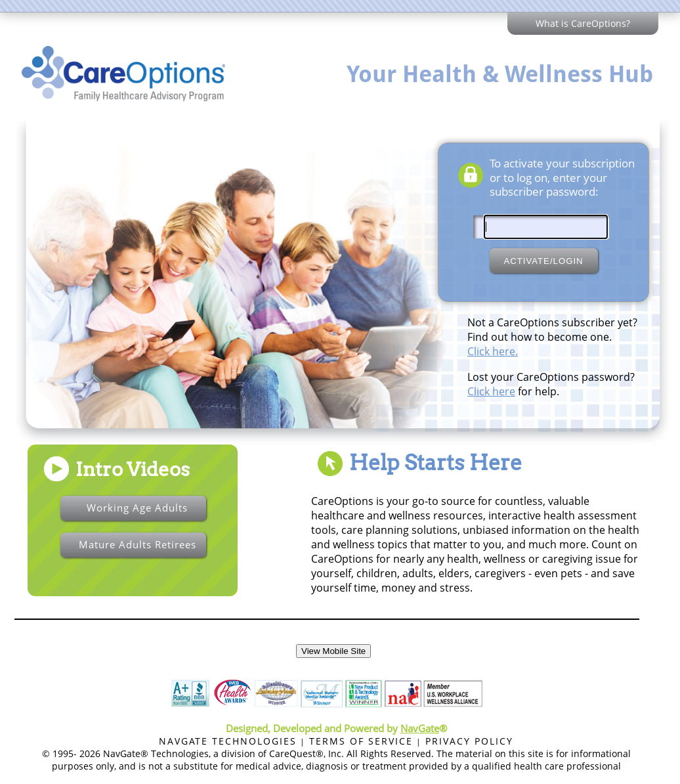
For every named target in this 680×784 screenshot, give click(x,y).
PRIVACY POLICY (469, 741)
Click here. (493, 351)
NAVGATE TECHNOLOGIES (228, 741)
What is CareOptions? (583, 23)
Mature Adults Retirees (138, 544)
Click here (491, 391)
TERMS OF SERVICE (361, 741)
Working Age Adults (137, 508)
